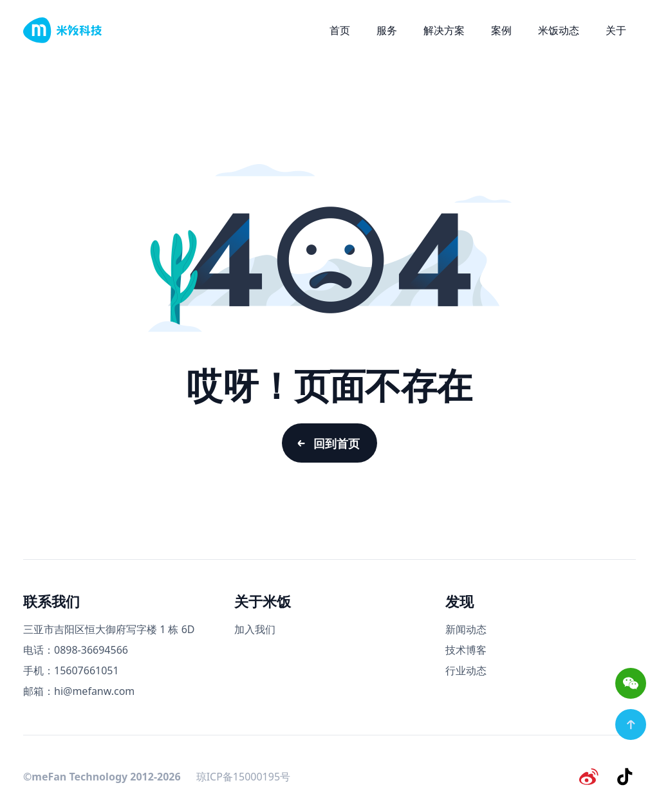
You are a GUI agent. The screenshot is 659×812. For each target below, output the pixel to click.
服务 (387, 30)
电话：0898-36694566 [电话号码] (76, 657)
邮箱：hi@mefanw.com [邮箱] (79, 698)
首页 (340, 30)
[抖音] (626, 782)
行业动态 (466, 678)
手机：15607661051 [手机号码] (71, 678)
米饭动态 (559, 30)
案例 (501, 30)
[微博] (592, 782)
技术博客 (466, 657)
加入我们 (255, 636)
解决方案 (444, 30)
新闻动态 (466, 636)
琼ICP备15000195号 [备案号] (243, 782)
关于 (616, 30)
